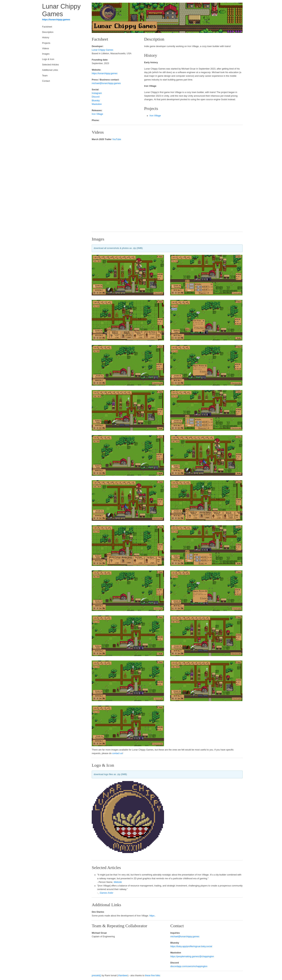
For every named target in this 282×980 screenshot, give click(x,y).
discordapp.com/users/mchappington (189, 966)
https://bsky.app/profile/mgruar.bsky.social (191, 946)
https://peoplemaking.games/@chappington (192, 956)
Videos (46, 48)
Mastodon (97, 104)
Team (45, 76)
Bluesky (96, 101)
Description (48, 32)
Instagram (97, 93)
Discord (96, 97)
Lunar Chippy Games (102, 50)
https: (152, 916)
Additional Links (50, 70)
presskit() (96, 976)
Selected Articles (50, 65)
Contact (46, 81)
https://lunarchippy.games (56, 20)
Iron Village (97, 114)
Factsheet (47, 27)
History (46, 38)
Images (46, 54)
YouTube (117, 139)
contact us (117, 753)
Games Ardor (106, 893)
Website (118, 882)
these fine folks (153, 976)
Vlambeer (123, 976)
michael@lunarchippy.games (106, 83)
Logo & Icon (48, 59)
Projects (46, 43)
